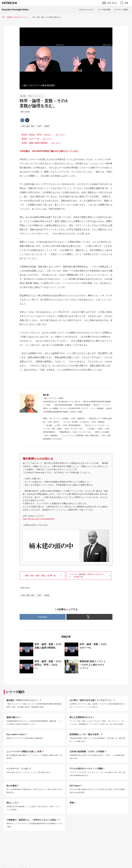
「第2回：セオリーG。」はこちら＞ (36, 139)
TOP (3, 17)
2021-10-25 (25, 112)
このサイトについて (86, 10)
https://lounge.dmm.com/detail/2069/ (39, 519)
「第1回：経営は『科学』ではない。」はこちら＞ (43, 135)
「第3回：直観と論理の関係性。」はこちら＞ (41, 143)
